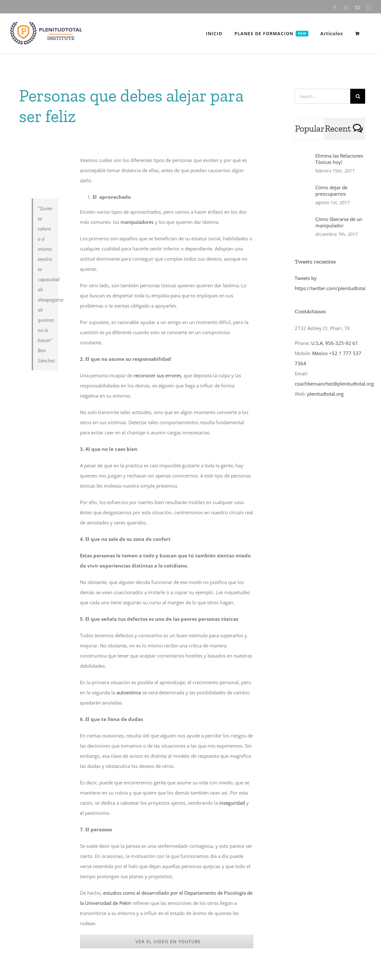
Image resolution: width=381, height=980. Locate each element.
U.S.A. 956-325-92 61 (335, 343)
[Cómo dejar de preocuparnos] (303, 196)
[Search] (358, 96)
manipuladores (137, 222)
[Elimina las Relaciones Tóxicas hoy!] (303, 164)
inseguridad (232, 803)
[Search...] (322, 96)
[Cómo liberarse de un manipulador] (303, 228)
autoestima (129, 692)
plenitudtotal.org (325, 394)
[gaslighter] (45, 157)
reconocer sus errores (157, 375)
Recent (338, 129)
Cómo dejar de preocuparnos (331, 191)
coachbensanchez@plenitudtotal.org (334, 384)
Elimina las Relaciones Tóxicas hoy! (339, 159)
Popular (310, 129)
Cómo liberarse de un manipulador (339, 222)
